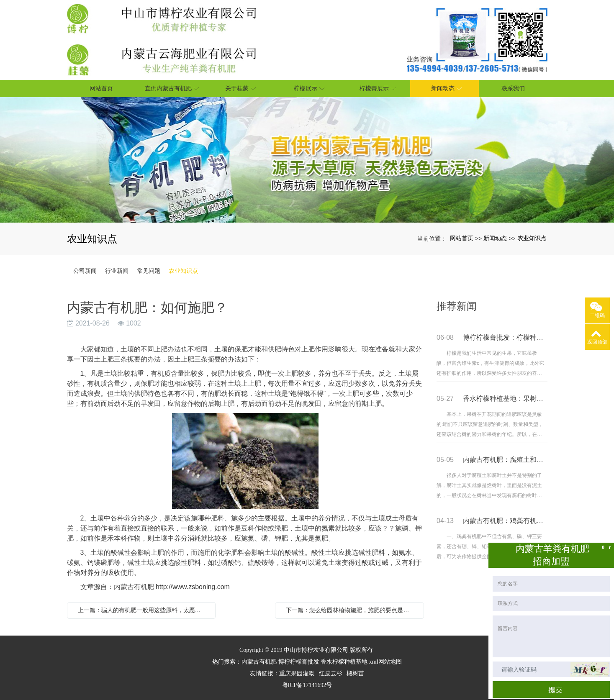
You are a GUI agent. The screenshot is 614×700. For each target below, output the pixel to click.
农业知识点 (532, 238)
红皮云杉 (331, 673)
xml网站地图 (385, 662)
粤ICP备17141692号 (307, 685)
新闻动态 (495, 238)
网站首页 (462, 238)
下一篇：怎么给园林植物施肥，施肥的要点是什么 (350, 610)
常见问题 (149, 271)
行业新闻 (117, 271)
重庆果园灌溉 (297, 673)
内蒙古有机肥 (259, 662)
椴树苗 (355, 673)
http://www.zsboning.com (193, 587)
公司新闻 (85, 271)
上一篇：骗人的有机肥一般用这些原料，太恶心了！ (144, 610)
